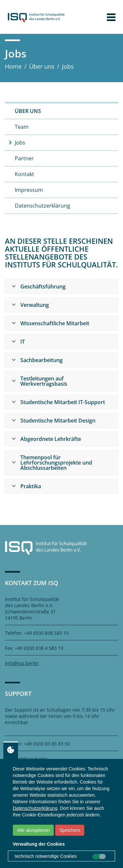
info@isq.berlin (22, 663)
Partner (24, 158)
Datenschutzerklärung (42, 206)
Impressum (29, 190)
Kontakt (24, 174)
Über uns (42, 66)
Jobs (20, 143)
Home (13, 66)
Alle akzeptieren (33, 830)
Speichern (70, 830)
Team (22, 127)
